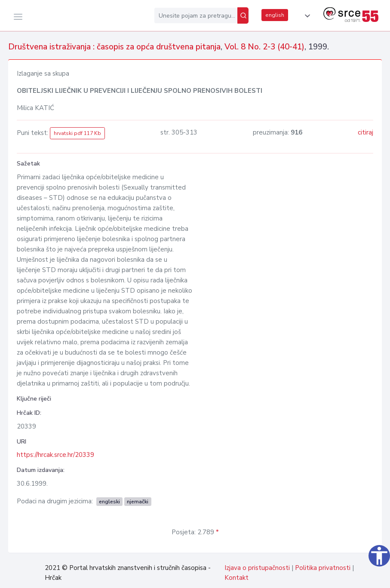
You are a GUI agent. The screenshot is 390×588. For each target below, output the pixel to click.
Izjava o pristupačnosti (257, 568)
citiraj (365, 132)
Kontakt (236, 578)
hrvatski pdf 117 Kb (77, 133)
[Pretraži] (243, 15)
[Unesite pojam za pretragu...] (196, 15)
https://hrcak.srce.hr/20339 (55, 455)
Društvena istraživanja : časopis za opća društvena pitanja (114, 47)
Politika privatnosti (323, 568)
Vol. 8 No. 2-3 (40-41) (264, 47)
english (275, 15)
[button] (306, 16)
